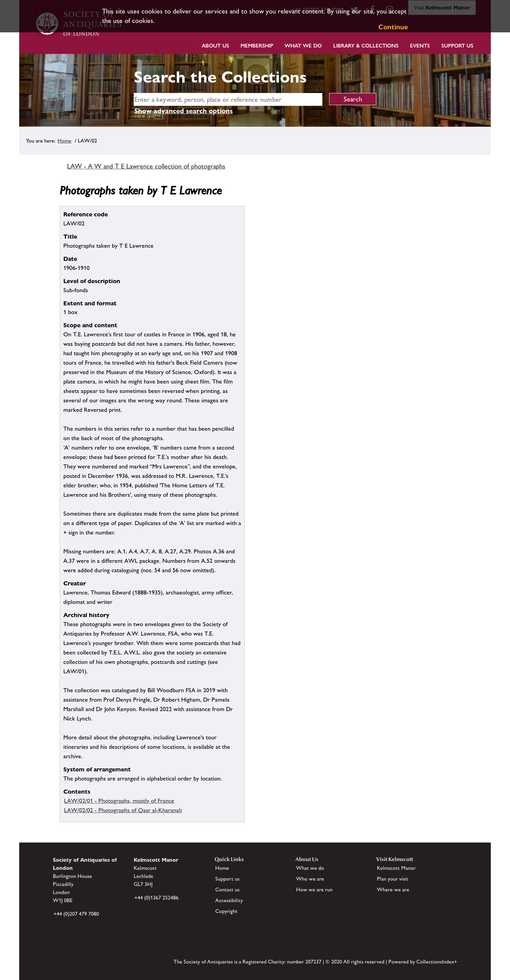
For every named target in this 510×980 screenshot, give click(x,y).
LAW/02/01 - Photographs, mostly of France (119, 801)
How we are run (314, 890)
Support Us (457, 46)
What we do (303, 46)
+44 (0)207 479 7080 (76, 914)
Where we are (393, 890)
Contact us (227, 890)
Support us (227, 879)
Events (420, 46)
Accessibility (229, 900)
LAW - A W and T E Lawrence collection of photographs (146, 166)
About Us (215, 46)
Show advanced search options (184, 111)
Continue (393, 27)
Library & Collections (366, 46)
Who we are (310, 879)
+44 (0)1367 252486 (156, 898)
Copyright (226, 911)
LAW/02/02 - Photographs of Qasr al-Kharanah (123, 810)
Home (65, 141)
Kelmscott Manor (396, 868)
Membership (257, 46)
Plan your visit (393, 879)
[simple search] (228, 99)
